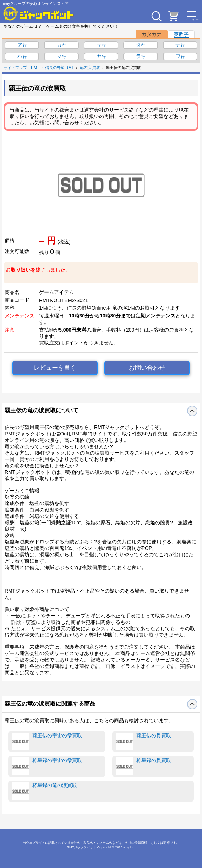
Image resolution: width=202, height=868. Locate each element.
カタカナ (152, 34)
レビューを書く (55, 368)
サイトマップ (15, 68)
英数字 (181, 34)
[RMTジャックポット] (39, 14)
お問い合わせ (147, 368)
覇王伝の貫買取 (143, 741)
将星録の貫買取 (143, 766)
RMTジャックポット (81, 847)
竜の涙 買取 (90, 68)
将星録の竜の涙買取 (44, 791)
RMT (35, 68)
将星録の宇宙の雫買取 (47, 766)
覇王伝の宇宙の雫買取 (47, 741)
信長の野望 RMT (60, 68)
